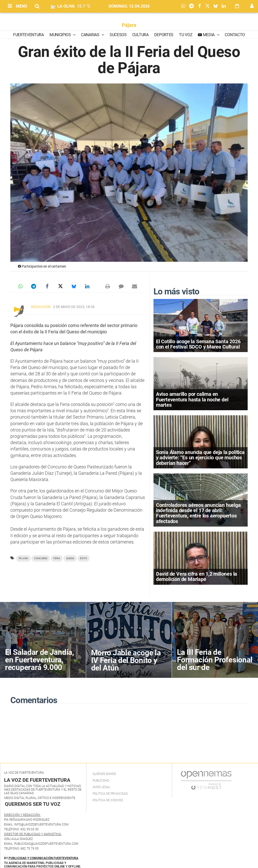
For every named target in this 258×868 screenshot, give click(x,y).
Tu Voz (186, 35)
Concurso (41, 558)
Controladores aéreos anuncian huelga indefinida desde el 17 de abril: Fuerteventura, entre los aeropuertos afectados (198, 513)
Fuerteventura (29, 35)
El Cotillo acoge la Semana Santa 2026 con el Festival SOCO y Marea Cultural (198, 344)
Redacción (41, 307)
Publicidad (101, 780)
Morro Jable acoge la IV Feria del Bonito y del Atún (126, 660)
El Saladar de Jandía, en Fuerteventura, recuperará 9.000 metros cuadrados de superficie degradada (40, 667)
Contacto (235, 35)
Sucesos (118, 35)
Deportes (164, 35)
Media (209, 35)
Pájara (129, 25)
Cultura (140, 35)
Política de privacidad (110, 794)
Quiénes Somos (104, 774)
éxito (84, 558)
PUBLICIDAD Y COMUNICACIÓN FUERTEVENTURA (43, 858)
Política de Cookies (108, 800)
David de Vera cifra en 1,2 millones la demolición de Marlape (197, 577)
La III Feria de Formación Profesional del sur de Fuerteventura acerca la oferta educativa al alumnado (215, 671)
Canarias (91, 35)
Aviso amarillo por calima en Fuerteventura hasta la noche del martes (192, 399)
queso (70, 558)
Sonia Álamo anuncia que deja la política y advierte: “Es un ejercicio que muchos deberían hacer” (200, 458)
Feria (57, 558)
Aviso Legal (101, 787)
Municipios (61, 35)
